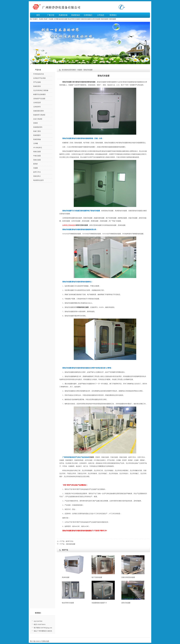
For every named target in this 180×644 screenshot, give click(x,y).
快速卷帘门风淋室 (39, 115)
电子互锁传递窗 (103, 567)
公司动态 (101, 15)
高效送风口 (37, 176)
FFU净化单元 (38, 148)
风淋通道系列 (38, 127)
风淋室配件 (69, 460)
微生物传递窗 (71, 544)
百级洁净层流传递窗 (133, 567)
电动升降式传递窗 (74, 19)
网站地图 (46, 641)
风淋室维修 (37, 139)
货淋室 (98, 457)
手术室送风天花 (38, 74)
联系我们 (113, 15)
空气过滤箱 (37, 82)
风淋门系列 (37, 131)
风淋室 (41, 19)
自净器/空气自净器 (39, 78)
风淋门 (46, 19)
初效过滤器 (105, 457)
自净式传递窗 (96, 19)
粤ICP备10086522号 (36, 641)
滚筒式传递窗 (133, 592)
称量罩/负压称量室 (39, 94)
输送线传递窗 (63, 19)
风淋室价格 (63, 15)
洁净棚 (56, 19)
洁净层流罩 (37, 103)
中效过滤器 (114, 457)
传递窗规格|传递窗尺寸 (103, 592)
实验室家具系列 (38, 111)
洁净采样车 (37, 107)
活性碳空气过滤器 (39, 99)
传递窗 (51, 19)
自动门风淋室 (38, 119)
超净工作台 (70, 541)
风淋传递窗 (104, 19)
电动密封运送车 (38, 180)
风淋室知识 (76, 15)
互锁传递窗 (112, 19)
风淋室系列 (37, 86)
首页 (38, 15)
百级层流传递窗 (85, 19)
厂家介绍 (51, 15)
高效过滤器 (123, 457)
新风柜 (130, 460)
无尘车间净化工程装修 (41, 90)
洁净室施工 (88, 15)
